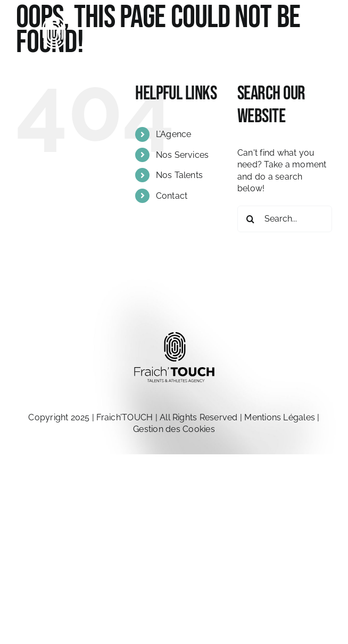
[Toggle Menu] (324, 48)
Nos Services (183, 155)
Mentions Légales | (282, 417)
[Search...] (285, 219)
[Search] (251, 219)
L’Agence (174, 134)
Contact (172, 196)
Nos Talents (180, 175)
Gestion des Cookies (174, 429)
